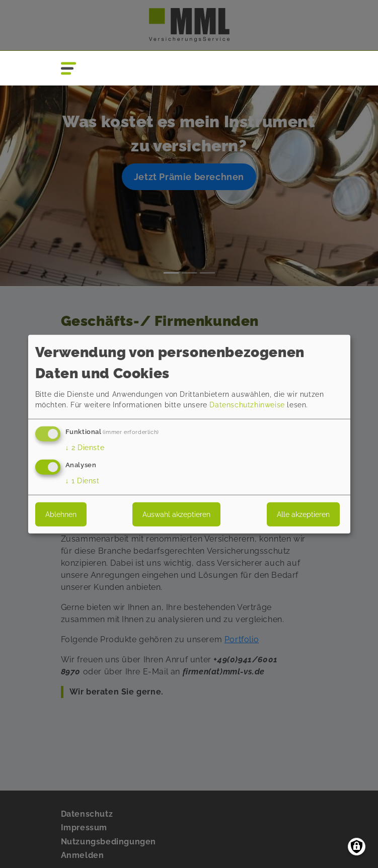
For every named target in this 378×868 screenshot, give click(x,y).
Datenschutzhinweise (247, 405)
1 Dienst (83, 480)
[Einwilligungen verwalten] (357, 847)
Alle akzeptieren (303, 514)
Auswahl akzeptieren (176, 514)
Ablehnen (61, 514)
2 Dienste (85, 448)
